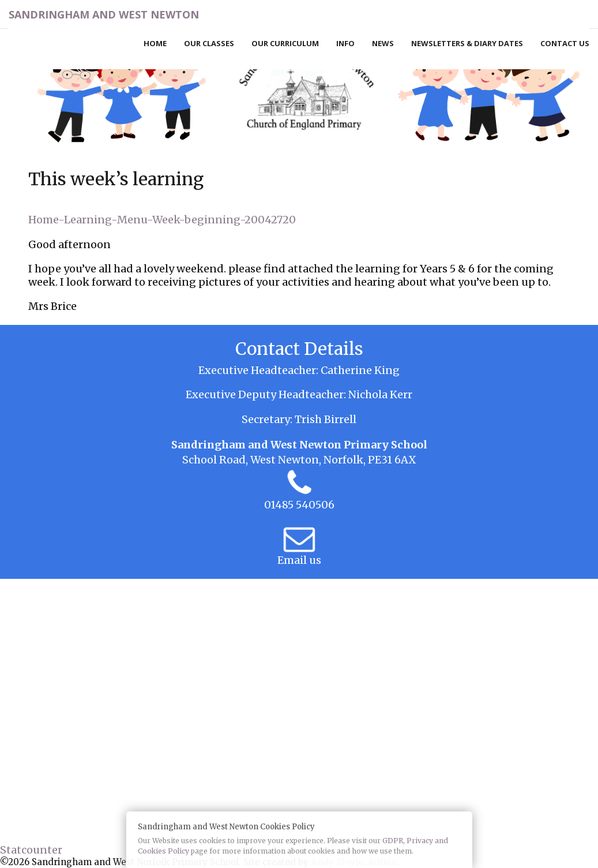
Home (155, 43)
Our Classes (209, 43)
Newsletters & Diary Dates (467, 43)
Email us (299, 560)
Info (345, 43)
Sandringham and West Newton (104, 14)
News (383, 43)
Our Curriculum (285, 43)
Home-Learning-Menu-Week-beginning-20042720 (162, 220)
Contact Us (565, 43)
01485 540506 (299, 505)
